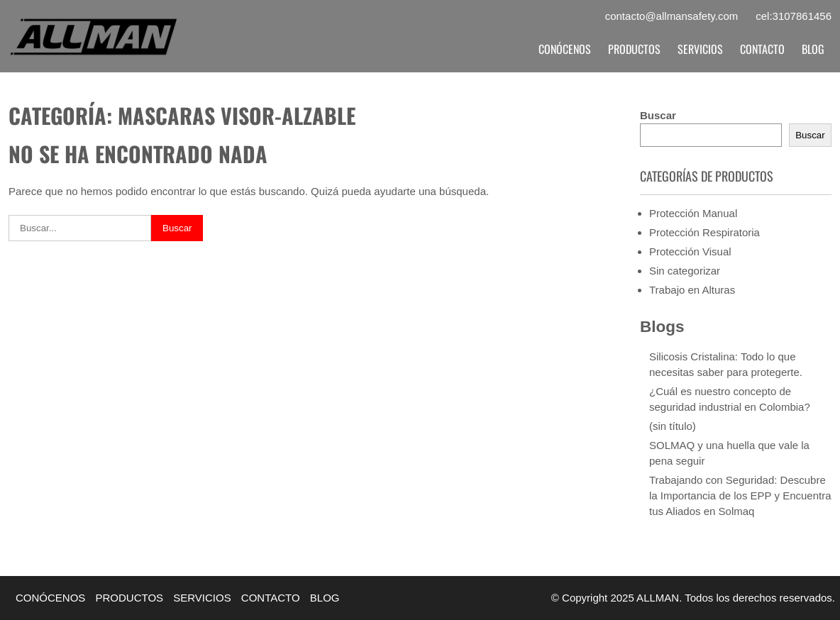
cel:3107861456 (794, 16)
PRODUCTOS (634, 49)
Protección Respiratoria (704, 232)
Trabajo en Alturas (692, 290)
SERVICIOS (700, 49)
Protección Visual (690, 251)
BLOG (813, 49)
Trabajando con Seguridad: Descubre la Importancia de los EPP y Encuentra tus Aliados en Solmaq (740, 496)
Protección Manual (693, 213)
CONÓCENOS (565, 49)
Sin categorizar (685, 271)
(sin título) (673, 426)
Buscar (658, 115)
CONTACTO (762, 49)
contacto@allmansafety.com (672, 16)
